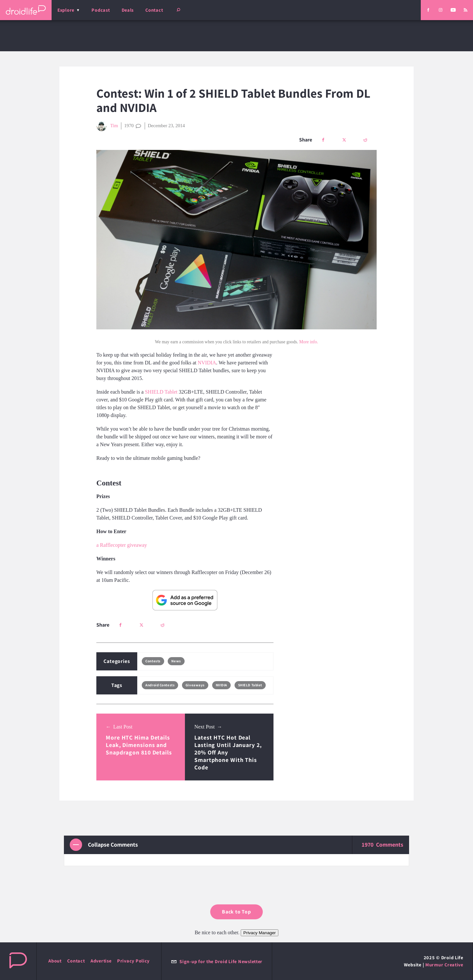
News (176, 661)
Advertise (101, 961)
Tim (107, 126)
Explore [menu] (66, 10)
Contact (154, 10)
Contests (153, 661)
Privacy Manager (260, 933)
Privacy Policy (133, 961)
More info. (309, 342)
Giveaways (195, 685)
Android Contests (160, 685)
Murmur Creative (444, 965)
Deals (128, 10)
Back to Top (236, 912)
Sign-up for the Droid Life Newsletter (217, 961)
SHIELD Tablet (161, 392)
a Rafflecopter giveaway (122, 545)
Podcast (101, 10)
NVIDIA (207, 363)
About (55, 961)
